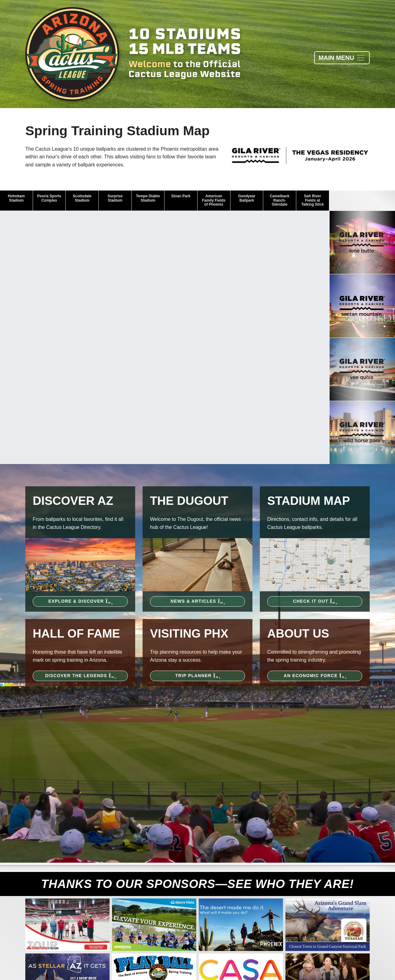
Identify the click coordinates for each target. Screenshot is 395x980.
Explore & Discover (80, 601)
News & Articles (197, 601)
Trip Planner (198, 676)
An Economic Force (315, 676)
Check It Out (315, 601)
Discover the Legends (80, 676)
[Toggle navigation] (342, 58)
